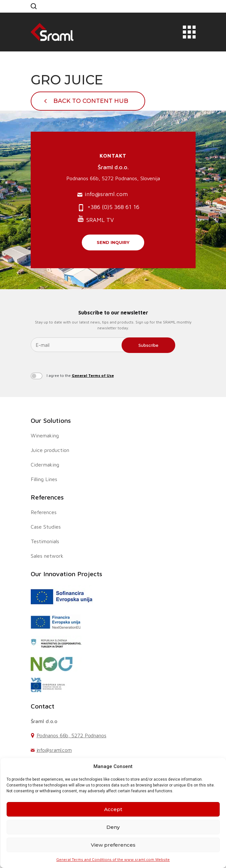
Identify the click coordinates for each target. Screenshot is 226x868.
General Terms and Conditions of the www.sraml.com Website (113, 859)
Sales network (47, 556)
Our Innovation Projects (66, 574)
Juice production (50, 450)
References (47, 497)
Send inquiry (113, 242)
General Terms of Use (93, 375)
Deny (113, 827)
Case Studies (46, 527)
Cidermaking (45, 465)
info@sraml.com (102, 194)
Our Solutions (51, 420)
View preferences (113, 845)
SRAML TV (96, 219)
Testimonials (45, 541)
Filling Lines (44, 479)
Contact (43, 706)
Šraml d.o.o (44, 721)
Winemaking (45, 435)
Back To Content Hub (91, 101)
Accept (113, 809)
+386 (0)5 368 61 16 (108, 208)
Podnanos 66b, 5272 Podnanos (71, 735)
